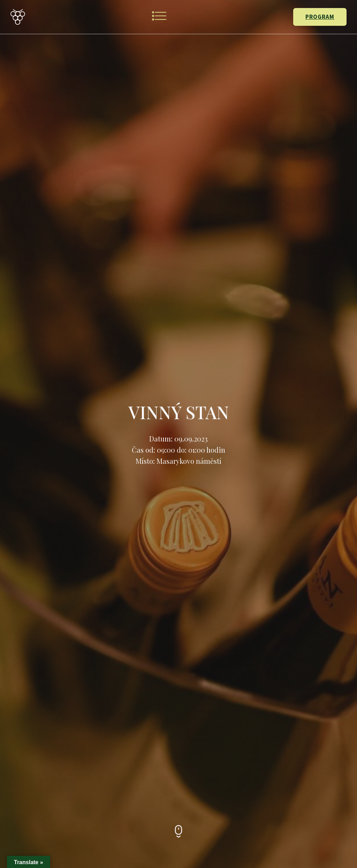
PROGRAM (320, 17)
